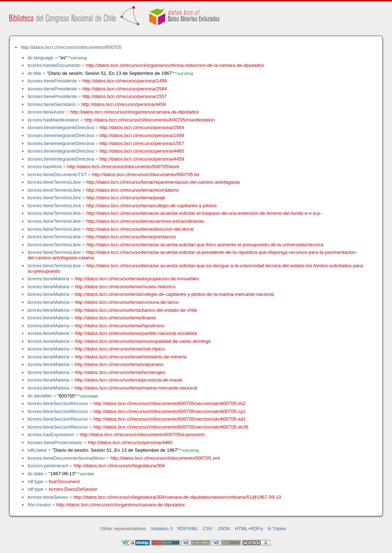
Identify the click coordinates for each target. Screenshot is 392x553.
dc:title (34, 73)
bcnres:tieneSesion (48, 497)
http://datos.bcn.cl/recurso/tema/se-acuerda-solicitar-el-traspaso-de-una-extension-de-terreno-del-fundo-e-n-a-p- (204, 213)
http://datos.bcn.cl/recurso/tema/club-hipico (120, 349)
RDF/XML (188, 529)
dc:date (35, 474)
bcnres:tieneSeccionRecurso (58, 403)
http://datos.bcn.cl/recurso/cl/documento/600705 (71, 47)
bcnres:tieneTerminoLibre (54, 182)
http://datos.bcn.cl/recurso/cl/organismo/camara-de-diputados (135, 112)
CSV (208, 529)
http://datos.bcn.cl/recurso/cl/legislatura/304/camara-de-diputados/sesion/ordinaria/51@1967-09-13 (177, 497)
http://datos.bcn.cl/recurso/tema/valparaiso (119, 364)
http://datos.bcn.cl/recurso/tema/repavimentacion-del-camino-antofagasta (163, 182)
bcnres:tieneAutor (46, 112)
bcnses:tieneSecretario (52, 104)
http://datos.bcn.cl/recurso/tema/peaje (126, 198)
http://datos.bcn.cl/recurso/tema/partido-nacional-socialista (136, 333)
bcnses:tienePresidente (52, 81)
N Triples (277, 529)
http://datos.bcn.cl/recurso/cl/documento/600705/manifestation (150, 120)
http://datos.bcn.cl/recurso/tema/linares (116, 318)
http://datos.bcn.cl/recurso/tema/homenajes (120, 372)
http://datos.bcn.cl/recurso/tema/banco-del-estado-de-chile (136, 310)
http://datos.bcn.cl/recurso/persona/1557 (125, 96)
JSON (224, 529)
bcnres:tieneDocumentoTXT (57, 175)
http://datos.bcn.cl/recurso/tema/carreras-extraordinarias (145, 221)
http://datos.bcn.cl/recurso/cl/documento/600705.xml (165, 458)
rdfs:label (37, 450)
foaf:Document (64, 482)
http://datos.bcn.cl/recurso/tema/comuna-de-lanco (127, 302)
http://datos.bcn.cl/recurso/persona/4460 (142, 151)
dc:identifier (40, 396)
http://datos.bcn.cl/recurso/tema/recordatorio (133, 190)
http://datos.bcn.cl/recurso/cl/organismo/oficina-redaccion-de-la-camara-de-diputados (175, 65)
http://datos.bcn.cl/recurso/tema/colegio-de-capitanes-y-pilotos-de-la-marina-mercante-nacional (174, 294)
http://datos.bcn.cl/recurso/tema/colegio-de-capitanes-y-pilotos (152, 206)
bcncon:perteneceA (48, 466)
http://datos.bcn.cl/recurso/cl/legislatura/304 (119, 466)
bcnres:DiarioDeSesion (73, 489)
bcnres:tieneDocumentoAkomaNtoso (66, 458)
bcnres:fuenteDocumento (54, 65)
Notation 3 (162, 529)
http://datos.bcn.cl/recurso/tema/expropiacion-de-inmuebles (137, 279)
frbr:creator (39, 505)
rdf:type (35, 482)
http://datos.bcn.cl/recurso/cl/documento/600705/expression (142, 435)
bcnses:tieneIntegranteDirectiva (61, 127)
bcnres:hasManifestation (53, 120)
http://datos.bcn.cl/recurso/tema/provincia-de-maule (129, 380)
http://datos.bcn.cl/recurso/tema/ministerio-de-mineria (131, 357)
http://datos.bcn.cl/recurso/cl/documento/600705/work (123, 167)
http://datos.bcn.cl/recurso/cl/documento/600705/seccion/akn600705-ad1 (170, 419)
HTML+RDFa (249, 529)
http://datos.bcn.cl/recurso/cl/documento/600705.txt (146, 175)
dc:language (40, 58)
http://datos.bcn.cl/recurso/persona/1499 (125, 81)
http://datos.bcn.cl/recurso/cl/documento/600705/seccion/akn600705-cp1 (169, 411)
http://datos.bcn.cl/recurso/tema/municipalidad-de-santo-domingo (143, 341)
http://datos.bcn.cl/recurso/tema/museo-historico (125, 287)
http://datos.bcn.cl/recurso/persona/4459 (124, 104)
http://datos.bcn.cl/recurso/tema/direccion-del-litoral (140, 229)
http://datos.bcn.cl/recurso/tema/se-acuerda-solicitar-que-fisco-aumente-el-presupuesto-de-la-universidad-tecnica (205, 245)
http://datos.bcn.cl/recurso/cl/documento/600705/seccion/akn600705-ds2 (169, 403)
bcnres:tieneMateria (48, 279)
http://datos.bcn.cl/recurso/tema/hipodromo (120, 326)
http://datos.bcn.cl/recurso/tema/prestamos (131, 237)
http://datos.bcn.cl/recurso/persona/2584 (125, 89)
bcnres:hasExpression (51, 435)
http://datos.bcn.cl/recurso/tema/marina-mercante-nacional (136, 388)
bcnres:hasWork (44, 167)
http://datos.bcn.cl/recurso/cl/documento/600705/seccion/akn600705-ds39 (171, 427)
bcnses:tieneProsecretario (55, 443)
